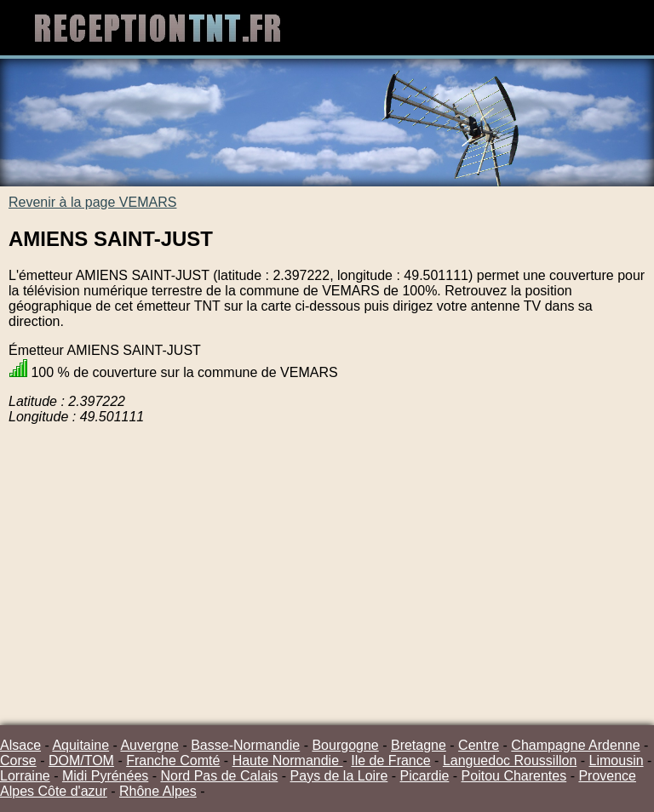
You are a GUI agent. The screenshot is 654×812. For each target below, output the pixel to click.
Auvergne (149, 745)
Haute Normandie (288, 761)
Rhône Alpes (158, 791)
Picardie (425, 776)
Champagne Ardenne (575, 745)
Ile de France (390, 761)
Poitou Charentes (514, 776)
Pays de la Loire (339, 776)
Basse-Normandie (245, 745)
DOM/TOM (81, 761)
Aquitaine (80, 745)
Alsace (20, 745)
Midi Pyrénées (105, 776)
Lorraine (25, 776)
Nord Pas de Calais (220, 776)
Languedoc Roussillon (510, 761)
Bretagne (419, 745)
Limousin (617, 761)
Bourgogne (345, 745)
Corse (18, 761)
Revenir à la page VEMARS (92, 202)
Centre (479, 745)
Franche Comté (173, 761)
